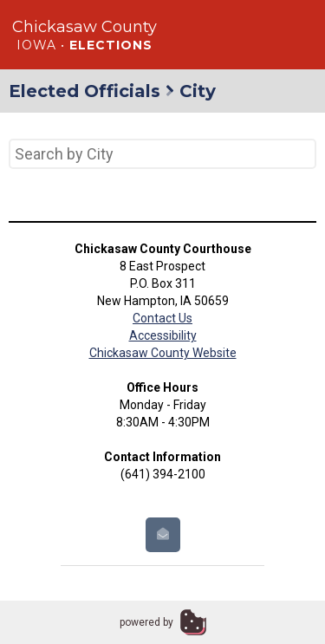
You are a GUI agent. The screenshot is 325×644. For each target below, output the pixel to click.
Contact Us (162, 318)
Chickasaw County (84, 27)
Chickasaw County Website (163, 353)
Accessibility (163, 335)
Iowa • (84, 45)
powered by (146, 622)
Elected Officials (84, 91)
